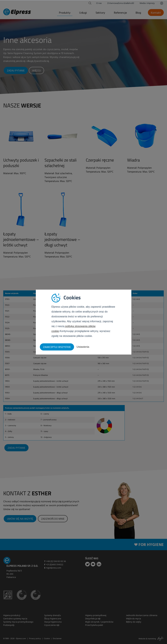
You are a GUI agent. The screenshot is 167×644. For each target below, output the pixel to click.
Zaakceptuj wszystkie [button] (57, 347)
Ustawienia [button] (83, 347)
